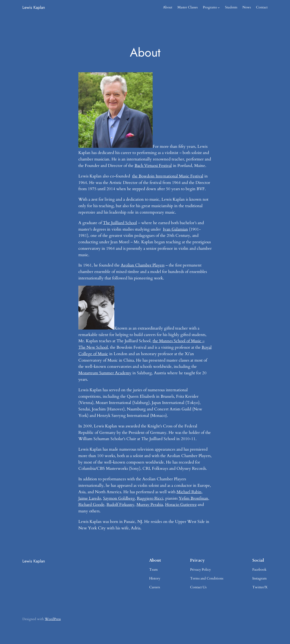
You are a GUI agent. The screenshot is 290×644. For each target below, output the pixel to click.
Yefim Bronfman (193, 498)
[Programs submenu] (219, 8)
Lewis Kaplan (34, 7)
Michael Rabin (189, 492)
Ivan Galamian (175, 229)
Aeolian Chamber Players (143, 265)
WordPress (53, 619)
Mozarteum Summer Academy (105, 373)
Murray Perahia (150, 505)
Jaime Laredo (90, 498)
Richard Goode (91, 505)
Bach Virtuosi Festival (153, 166)
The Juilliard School (120, 223)
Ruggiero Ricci (150, 498)
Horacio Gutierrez (181, 505)
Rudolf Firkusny (120, 505)
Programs (210, 7)
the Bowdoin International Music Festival (168, 176)
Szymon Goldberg (119, 498)
